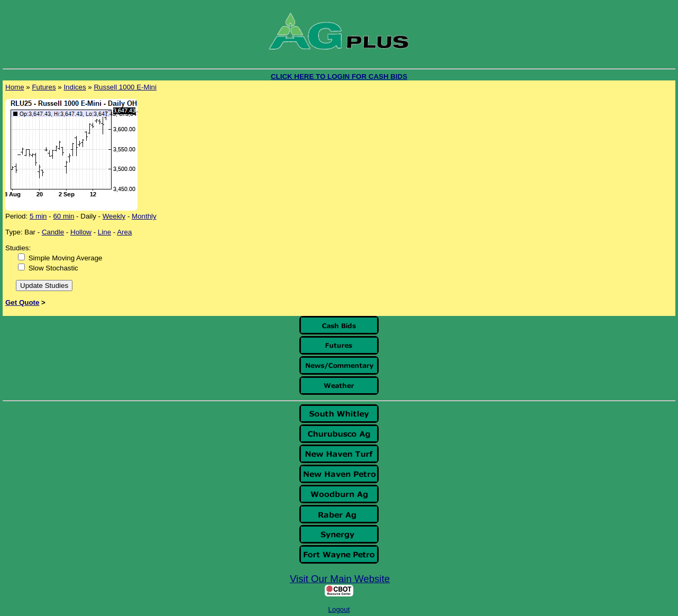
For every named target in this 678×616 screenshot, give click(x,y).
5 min (38, 216)
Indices (75, 87)
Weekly (114, 216)
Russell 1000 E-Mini (125, 87)
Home (15, 87)
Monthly (144, 216)
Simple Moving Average (66, 258)
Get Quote (22, 302)
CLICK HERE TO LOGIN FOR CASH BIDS (339, 76)
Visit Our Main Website (340, 579)
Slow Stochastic (53, 268)
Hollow (81, 232)
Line (104, 232)
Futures (44, 87)
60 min (63, 216)
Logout (339, 609)
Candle (53, 232)
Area (124, 232)
